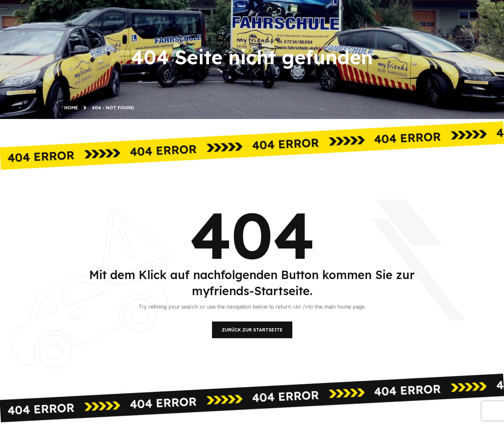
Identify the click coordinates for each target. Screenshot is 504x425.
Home (72, 108)
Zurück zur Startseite (252, 330)
